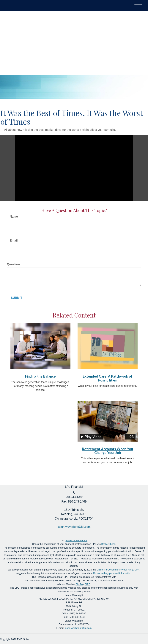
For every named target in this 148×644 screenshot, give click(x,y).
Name (14, 217)
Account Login (127, 24)
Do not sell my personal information (112, 573)
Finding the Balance (40, 376)
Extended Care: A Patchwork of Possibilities (108, 378)
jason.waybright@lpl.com (78, 628)
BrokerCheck (108, 544)
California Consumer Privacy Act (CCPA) (118, 570)
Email (14, 241)
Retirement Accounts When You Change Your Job (108, 451)
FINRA (79, 584)
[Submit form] (16, 298)
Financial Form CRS (77, 540)
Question (13, 264)
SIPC (87, 584)
